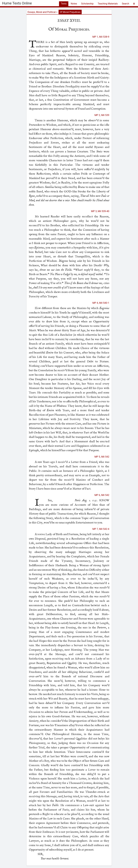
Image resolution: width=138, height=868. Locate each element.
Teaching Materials (108, 4)
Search (126, 4)
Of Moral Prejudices (70, 12)
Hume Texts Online (17, 3)
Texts (64, 4)
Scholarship (87, 4)
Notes (74, 4)
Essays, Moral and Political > (43, 12)
